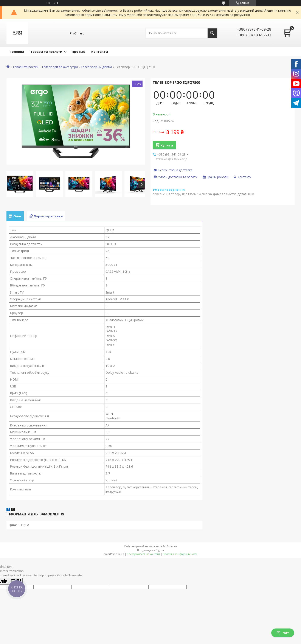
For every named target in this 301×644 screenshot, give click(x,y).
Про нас (78, 51)
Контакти (100, 51)
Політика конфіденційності (180, 554)
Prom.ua (172, 546)
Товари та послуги (46, 51)
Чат (283, 633)
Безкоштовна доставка (175, 170)
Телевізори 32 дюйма (96, 67)
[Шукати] (212, 33)
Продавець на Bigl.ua (150, 550)
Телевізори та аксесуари (60, 67)
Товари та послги (25, 67)
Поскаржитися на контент (143, 554)
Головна (17, 51)
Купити (167, 145)
